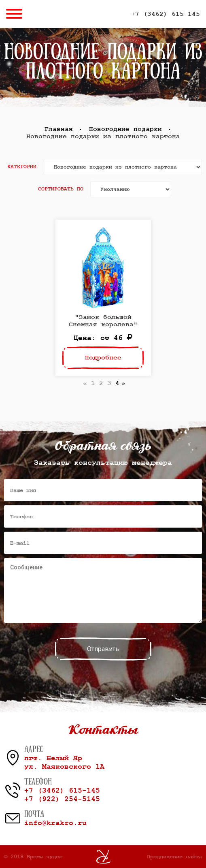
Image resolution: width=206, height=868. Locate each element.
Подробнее (103, 358)
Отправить (103, 649)
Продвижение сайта (174, 857)
